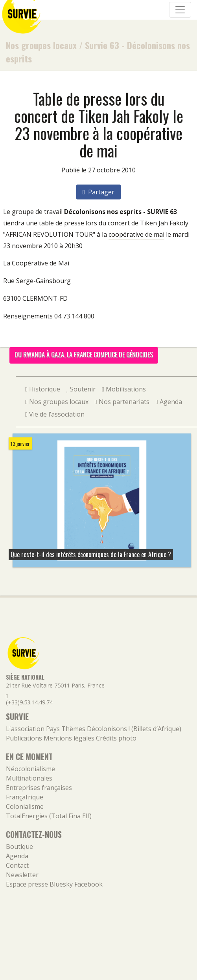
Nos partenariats (122, 402)
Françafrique (25, 797)
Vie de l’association (55, 414)
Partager (98, 192)
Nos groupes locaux (41, 45)
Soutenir (81, 389)
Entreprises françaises (39, 788)
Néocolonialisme (30, 769)
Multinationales (29, 778)
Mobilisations (124, 389)
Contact (17, 865)
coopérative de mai (136, 234)
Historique (43, 389)
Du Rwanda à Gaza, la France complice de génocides (84, 355)
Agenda (169, 402)
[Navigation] (180, 10)
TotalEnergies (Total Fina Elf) (49, 816)
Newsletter (22, 875)
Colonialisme (25, 806)
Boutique (19, 847)
